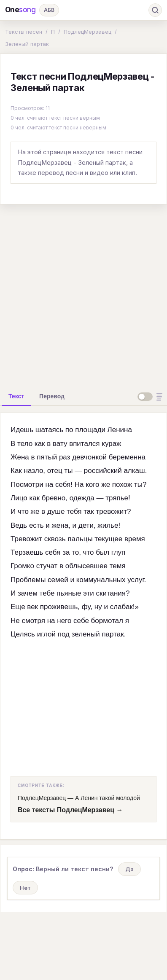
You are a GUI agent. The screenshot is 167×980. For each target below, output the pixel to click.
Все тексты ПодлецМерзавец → (70, 810)
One (20, 10)
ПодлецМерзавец (88, 32)
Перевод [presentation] (52, 396)
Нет (25, 888)
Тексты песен (24, 32)
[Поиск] (155, 10)
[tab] (16, 396)
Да (129, 869)
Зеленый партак (27, 44)
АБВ (49, 10)
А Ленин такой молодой (108, 798)
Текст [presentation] (16, 396)
